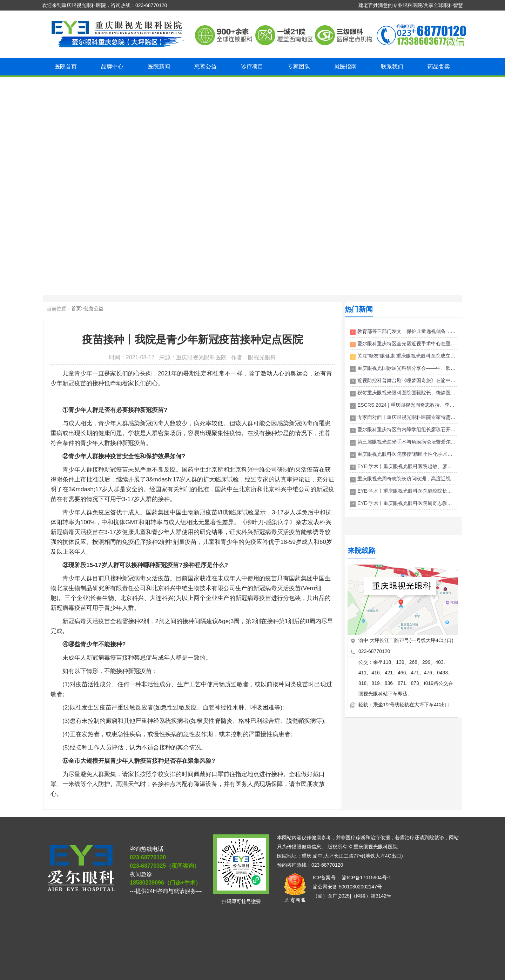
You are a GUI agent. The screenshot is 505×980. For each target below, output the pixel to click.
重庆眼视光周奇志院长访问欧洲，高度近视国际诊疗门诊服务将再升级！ (403, 479)
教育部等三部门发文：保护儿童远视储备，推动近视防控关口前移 (403, 332)
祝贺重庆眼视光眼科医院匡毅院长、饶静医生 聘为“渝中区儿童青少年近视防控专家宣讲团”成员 (403, 393)
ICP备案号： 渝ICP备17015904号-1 (352, 878)
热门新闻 (359, 309)
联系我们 (392, 66)
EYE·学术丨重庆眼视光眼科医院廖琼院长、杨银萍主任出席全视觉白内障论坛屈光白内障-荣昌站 (403, 491)
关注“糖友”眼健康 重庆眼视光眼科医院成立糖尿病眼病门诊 (403, 356)
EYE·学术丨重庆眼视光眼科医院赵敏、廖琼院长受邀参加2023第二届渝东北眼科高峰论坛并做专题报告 (403, 467)
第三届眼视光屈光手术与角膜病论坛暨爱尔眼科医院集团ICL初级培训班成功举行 (403, 442)
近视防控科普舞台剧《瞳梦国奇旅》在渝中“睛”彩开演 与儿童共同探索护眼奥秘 (403, 381)
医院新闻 (159, 66)
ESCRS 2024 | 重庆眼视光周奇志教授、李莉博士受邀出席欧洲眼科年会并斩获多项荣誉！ (403, 405)
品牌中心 (112, 66)
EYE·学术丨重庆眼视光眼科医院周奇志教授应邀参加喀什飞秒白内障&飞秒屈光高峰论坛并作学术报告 (403, 504)
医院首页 (66, 66)
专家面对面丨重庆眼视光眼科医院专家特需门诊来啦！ (403, 418)
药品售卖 (439, 66)
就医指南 (345, 66)
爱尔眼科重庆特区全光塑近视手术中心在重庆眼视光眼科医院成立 (403, 344)
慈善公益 (206, 66)
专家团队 (299, 66)
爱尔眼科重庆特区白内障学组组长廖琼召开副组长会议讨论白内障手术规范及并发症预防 (403, 430)
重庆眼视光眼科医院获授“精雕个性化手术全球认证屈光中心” (403, 455)
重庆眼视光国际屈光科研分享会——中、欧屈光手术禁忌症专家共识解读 (403, 369)
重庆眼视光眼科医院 (376, 847)
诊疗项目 (252, 66)
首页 (76, 308)
